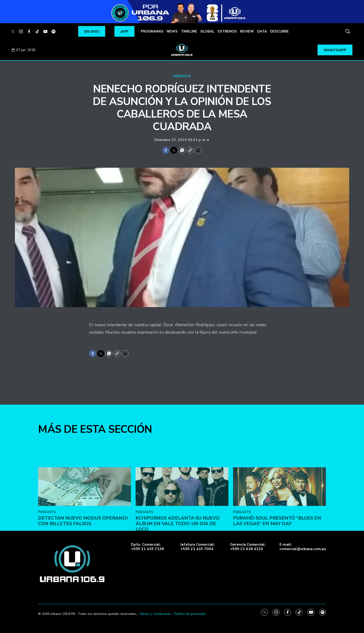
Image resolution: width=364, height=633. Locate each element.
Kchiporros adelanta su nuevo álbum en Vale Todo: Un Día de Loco (178, 551)
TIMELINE (189, 31)
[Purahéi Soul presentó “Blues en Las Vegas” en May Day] (279, 514)
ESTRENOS (227, 31)
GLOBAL (207, 31)
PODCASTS (182, 76)
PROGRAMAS (152, 31)
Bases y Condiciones (156, 614)
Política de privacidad (190, 614)
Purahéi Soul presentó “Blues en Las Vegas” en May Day (277, 548)
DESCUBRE (279, 31)
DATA (262, 31)
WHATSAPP (335, 50)
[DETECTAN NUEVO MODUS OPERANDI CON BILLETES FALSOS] (84, 514)
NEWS (172, 31)
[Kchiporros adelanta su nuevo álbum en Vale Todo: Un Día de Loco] (182, 514)
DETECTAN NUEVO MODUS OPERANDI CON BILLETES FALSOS (83, 548)
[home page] (182, 50)
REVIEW (247, 31)
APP (124, 32)
